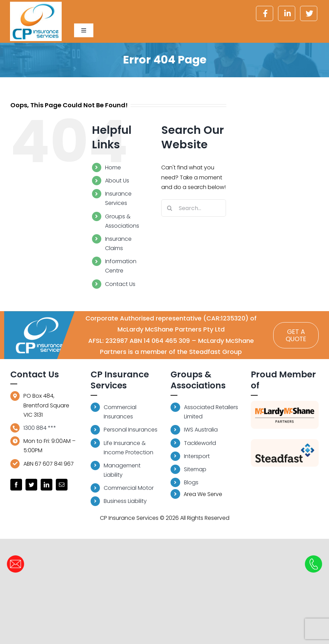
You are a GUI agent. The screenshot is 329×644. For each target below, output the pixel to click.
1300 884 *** (40, 428)
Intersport (197, 456)
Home (113, 167)
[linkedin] (47, 485)
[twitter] (31, 485)
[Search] (170, 208)
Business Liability (125, 501)
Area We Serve (196, 494)
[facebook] (16, 485)
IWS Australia (201, 430)
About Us (117, 181)
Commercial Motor (129, 488)
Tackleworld (200, 443)
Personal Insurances (131, 430)
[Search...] (194, 208)
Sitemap (195, 469)
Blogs (191, 482)
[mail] (62, 485)
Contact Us (120, 284)
